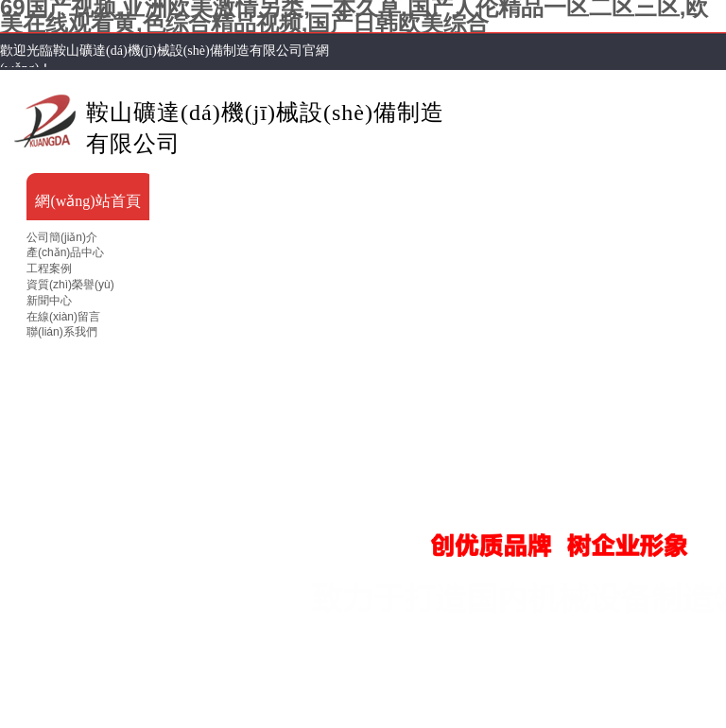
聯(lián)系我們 (62, 332)
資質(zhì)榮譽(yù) (70, 285)
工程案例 (49, 269)
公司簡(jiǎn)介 (62, 237)
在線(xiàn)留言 (63, 317)
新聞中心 (49, 301)
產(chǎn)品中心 (65, 252)
